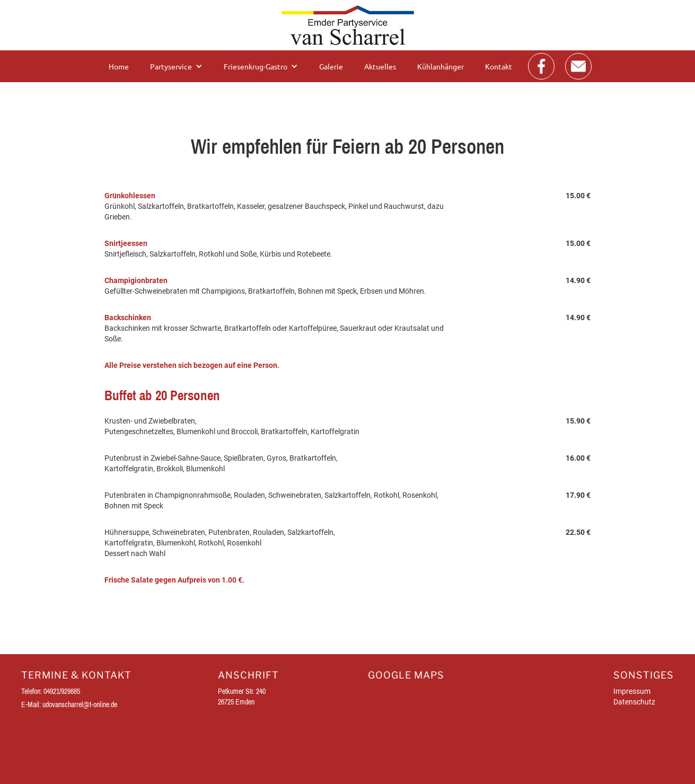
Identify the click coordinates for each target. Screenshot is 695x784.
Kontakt (499, 66)
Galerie (331, 66)
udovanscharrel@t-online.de (80, 704)
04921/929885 (62, 691)
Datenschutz (634, 702)
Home (119, 66)
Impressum (632, 691)
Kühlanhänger (441, 66)
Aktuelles (380, 66)
